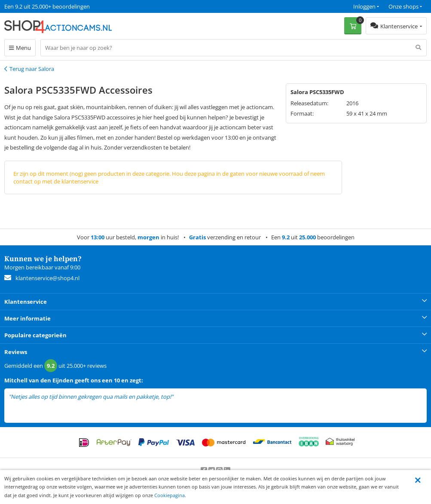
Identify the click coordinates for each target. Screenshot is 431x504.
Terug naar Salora (32, 69)
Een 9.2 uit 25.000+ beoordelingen (47, 6)
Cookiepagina (170, 495)
